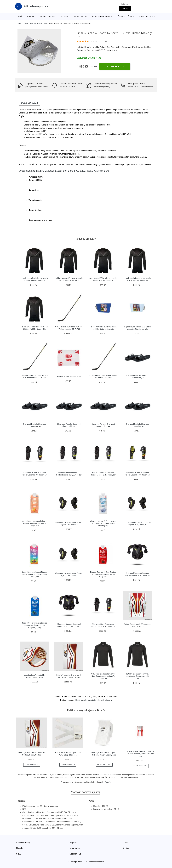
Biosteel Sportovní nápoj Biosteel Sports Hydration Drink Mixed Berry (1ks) (103, 574)
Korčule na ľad (80, 16)
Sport (31, 23)
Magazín (73, 843)
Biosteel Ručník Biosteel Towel (69, 377)
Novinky (20, 848)
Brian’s (80, 50)
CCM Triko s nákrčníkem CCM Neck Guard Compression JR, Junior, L (138, 676)
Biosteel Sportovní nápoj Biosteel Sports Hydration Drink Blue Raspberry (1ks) (35, 625)
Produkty (26, 23)
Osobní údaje (75, 854)
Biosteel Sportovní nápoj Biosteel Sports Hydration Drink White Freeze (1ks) (103, 523)
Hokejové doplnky (47, 16)
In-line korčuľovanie (101, 16)
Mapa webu (75, 848)
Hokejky (64, 16)
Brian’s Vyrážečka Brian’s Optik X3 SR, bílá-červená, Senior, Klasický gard (140, 754)
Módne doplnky (146, 16)
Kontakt (126, 848)
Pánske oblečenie (125, 16)
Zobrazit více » (110, 50)
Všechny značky (23, 843)
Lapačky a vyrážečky (89, 700)
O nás (125, 843)
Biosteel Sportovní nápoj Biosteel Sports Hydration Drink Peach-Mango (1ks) (35, 523)
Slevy (19, 854)
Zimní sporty (38, 23)
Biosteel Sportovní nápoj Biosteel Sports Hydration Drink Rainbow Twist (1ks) (35, 574)
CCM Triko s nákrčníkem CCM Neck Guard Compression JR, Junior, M (103, 676)
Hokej (30, 16)
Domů (20, 16)
